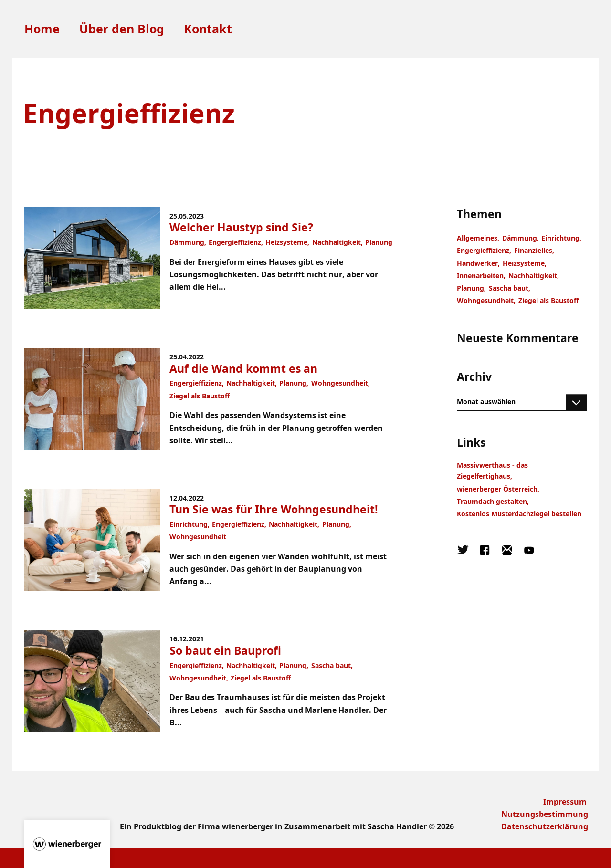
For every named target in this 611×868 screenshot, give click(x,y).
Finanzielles (533, 250)
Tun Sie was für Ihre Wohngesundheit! (274, 509)
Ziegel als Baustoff (200, 396)
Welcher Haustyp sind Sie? (241, 227)
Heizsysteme (286, 242)
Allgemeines (477, 238)
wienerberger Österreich (497, 489)
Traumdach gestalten (492, 501)
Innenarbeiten (480, 276)
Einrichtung (189, 524)
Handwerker (477, 263)
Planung (379, 242)
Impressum (565, 801)
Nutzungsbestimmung (545, 814)
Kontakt (208, 29)
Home (42, 29)
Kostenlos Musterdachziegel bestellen (519, 514)
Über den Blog (122, 29)
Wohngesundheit (340, 383)
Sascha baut (331, 665)
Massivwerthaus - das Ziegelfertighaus (492, 471)
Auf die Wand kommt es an (243, 369)
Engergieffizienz (235, 242)
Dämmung (187, 242)
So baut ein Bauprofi (225, 651)
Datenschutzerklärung (545, 826)
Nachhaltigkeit (337, 242)
